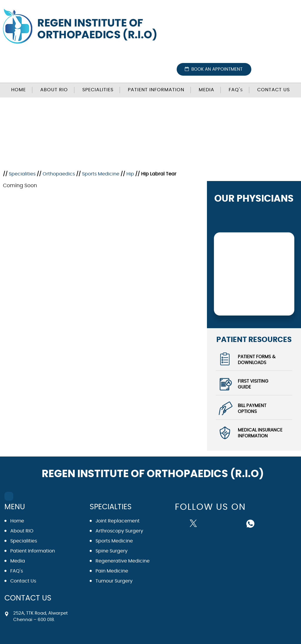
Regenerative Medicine (123, 561)
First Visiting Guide (253, 384)
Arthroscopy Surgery (119, 531)
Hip (130, 174)
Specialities (98, 90)
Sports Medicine (101, 174)
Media (206, 90)
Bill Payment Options (252, 409)
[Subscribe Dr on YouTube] (209, 523)
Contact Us (274, 90)
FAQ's (17, 571)
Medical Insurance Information (260, 433)
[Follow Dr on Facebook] (181, 522)
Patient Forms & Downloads (257, 360)
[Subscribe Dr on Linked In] (237, 523)
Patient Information (156, 90)
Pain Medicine (112, 571)
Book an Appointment (217, 69)
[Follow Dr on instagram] (223, 523)
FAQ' (236, 90)
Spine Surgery (112, 551)
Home (19, 90)
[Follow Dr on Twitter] (195, 523)
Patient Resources (254, 340)
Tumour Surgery (114, 581)
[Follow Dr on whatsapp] (251, 523)
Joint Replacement (118, 521)
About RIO (54, 90)
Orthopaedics (59, 174)
